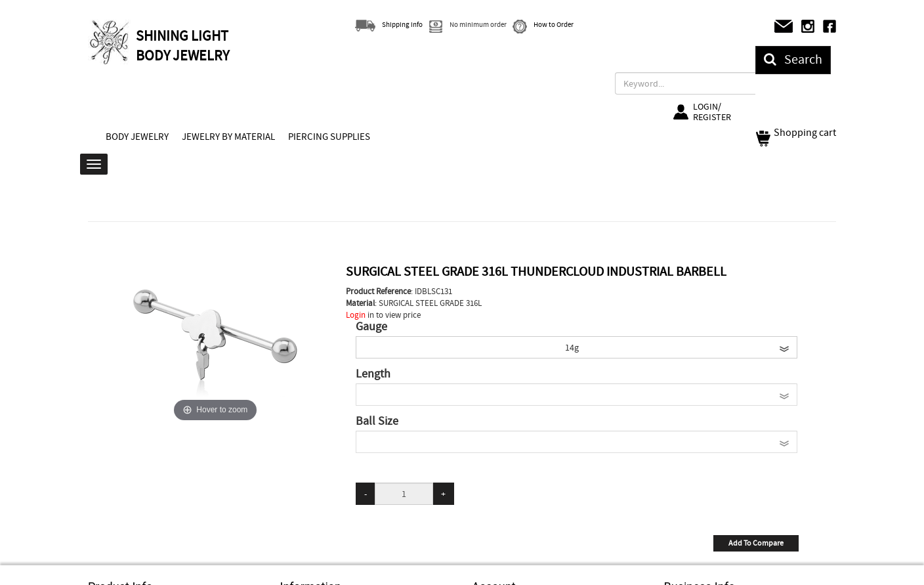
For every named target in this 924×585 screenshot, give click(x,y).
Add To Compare (756, 543)
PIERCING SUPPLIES (329, 137)
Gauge (371, 327)
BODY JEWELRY (137, 137)
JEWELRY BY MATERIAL (228, 137)
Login (356, 315)
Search (793, 59)
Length (373, 374)
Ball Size (377, 422)
